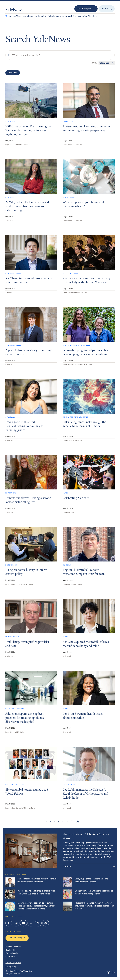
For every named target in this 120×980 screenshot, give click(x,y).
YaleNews (14, 10)
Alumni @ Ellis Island (88, 16)
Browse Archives (13, 947)
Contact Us (11, 957)
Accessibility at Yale (13, 963)
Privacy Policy (11, 966)
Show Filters (13, 73)
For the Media (12, 953)
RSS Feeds (10, 950)
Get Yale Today (17, 938)
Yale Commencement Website (62, 16)
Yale (111, 973)
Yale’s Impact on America (34, 16)
